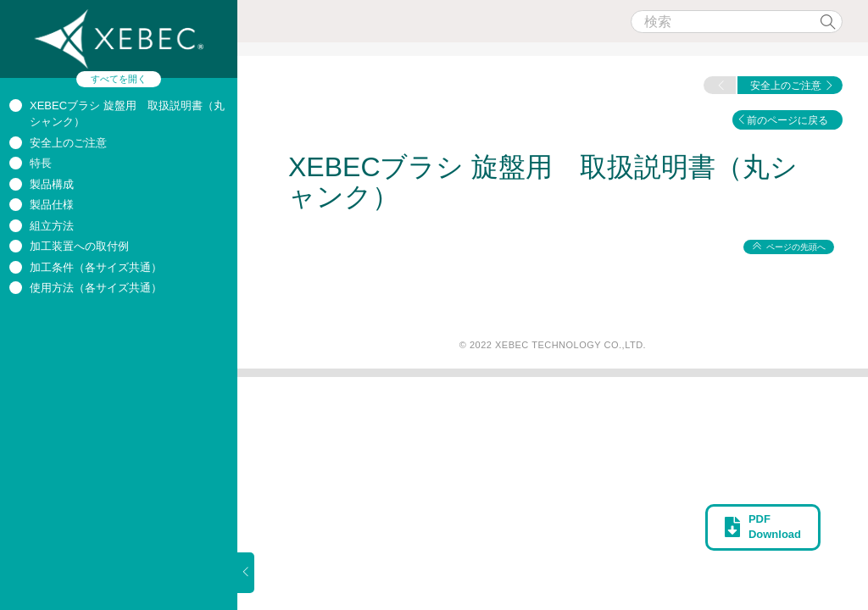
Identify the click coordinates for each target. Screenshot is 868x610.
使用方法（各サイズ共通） (96, 288)
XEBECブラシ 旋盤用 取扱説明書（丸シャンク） (543, 182)
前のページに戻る (787, 120)
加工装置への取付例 (79, 246)
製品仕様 (52, 205)
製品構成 (52, 184)
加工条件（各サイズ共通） (96, 267)
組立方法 (52, 226)
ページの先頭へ (796, 247)
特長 (41, 163)
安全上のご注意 (68, 143)
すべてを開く (119, 79)
